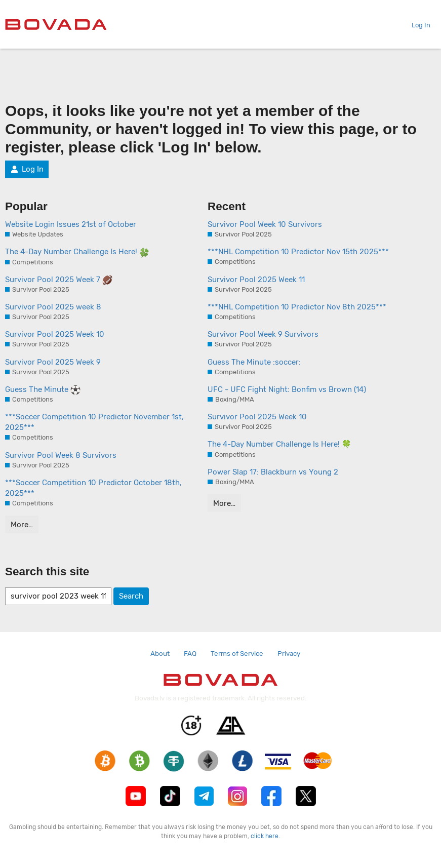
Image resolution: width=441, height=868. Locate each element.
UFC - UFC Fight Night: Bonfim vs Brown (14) (287, 389)
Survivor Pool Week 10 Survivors (265, 224)
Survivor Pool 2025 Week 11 (256, 280)
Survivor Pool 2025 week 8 (53, 307)
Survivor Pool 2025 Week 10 (55, 334)
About (160, 653)
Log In (417, 25)
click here (265, 836)
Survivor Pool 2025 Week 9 (53, 362)
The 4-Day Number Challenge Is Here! (77, 252)
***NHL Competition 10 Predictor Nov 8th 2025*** (297, 307)
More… (22, 525)
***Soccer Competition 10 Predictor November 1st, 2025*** (94, 422)
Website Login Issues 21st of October (71, 224)
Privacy (289, 653)
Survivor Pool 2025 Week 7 (59, 280)
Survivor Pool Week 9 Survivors (263, 334)
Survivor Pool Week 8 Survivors (61, 455)
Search (131, 596)
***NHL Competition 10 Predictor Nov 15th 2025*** (298, 252)
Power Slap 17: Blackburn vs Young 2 (273, 472)
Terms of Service (237, 653)
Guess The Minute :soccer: (254, 362)
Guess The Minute (43, 390)
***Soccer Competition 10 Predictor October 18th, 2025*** (93, 488)
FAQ (190, 653)
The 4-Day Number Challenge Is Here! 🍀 (279, 444)
